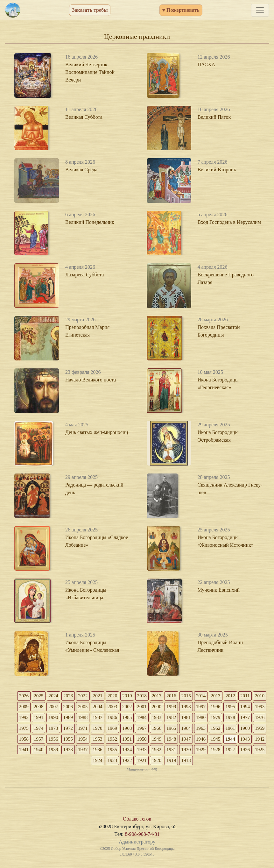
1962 (27, 740)
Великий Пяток (214, 117)
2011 (256, 696)
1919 (218, 763)
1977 (43, 729)
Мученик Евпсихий (219, 590)
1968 (180, 729)
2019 (134, 696)
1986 (150, 718)
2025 (43, 696)
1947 (256, 740)
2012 (241, 696)
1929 (66, 763)
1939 (134, 752)
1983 (195, 718)
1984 (180, 718)
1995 (256, 707)
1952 (180, 740)
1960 (58, 740)
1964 (241, 729)
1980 (241, 718)
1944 (58, 752)
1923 (157, 763)
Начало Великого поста (91, 380)
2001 (165, 707)
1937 (165, 752)
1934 (211, 752)
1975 (73, 729)
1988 (119, 718)
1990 (88, 718)
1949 (226, 740)
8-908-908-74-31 (142, 837)
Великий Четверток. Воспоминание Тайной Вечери (90, 72)
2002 (150, 707)
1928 (81, 763)
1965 (226, 729)
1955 (134, 740)
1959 (73, 740)
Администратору (137, 845)
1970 (150, 729)
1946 (27, 752)
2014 (211, 696)
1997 (226, 707)
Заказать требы (90, 10)
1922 (172, 763)
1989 (104, 718)
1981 (226, 718)
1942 (88, 752)
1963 (256, 729)
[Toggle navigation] (260, 10)
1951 (195, 740)
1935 (195, 752)
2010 (27, 707)
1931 (256, 752)
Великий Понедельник (90, 222)
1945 (43, 752)
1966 (211, 729)
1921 (188, 763)
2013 (226, 696)
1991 (73, 718)
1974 (88, 729)
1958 (88, 740)
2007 (73, 707)
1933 (226, 752)
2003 (134, 707)
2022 (88, 696)
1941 (104, 752)
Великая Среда (81, 170)
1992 (58, 718)
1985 (165, 718)
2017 (165, 696)
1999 (195, 707)
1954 (150, 740)
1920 (203, 763)
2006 (88, 707)
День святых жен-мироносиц (97, 432)
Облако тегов (137, 822)
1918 (234, 763)
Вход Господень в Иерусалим (229, 222)
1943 (73, 752)
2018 (150, 696)
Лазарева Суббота (84, 275)
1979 (256, 718)
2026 (27, 696)
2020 (119, 696)
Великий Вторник (217, 170)
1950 (211, 740)
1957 (104, 740)
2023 (73, 696)
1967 (195, 729)
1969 (165, 729)
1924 (142, 763)
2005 (104, 707)
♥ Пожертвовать (181, 10)
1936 (180, 752)
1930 (50, 763)
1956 (119, 740)
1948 (241, 740)
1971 (134, 729)
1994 (27, 718)
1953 (165, 740)
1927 (96, 763)
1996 (241, 707)
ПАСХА (207, 64)
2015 (195, 696)
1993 (43, 718)
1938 (150, 752)
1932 (241, 752)
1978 (27, 729)
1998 (211, 707)
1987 (134, 718)
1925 (127, 763)
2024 (58, 696)
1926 (111, 763)
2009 (43, 707)
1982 (211, 718)
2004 (119, 707)
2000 (180, 707)
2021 (104, 696)
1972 (119, 729)
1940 (119, 752)
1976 (58, 729)
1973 (104, 729)
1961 (43, 740)
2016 (180, 696)
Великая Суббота (84, 117)
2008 (58, 707)
